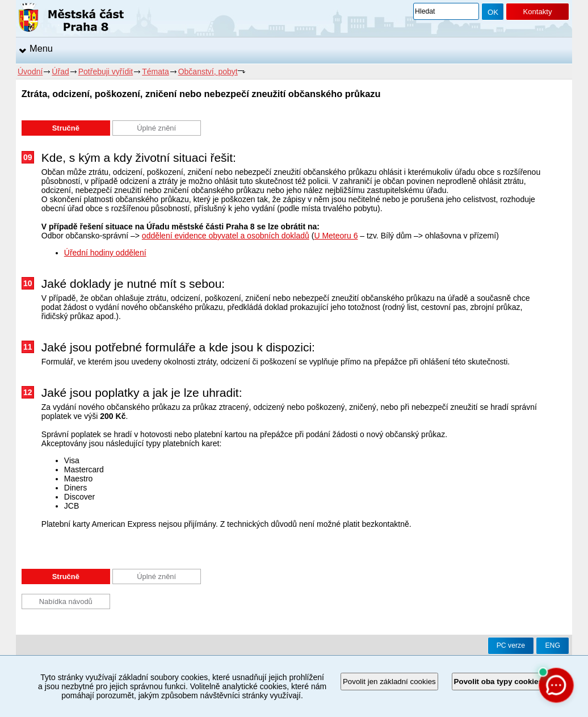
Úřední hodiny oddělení (105, 253)
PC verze (511, 645)
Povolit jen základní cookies (389, 682)
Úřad (60, 72)
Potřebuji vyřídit (106, 72)
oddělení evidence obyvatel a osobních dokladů (226, 236)
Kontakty (537, 12)
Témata (155, 72)
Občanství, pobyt (208, 72)
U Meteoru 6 (336, 236)
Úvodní (30, 72)
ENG (553, 645)
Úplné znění (156, 128)
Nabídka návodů (66, 601)
